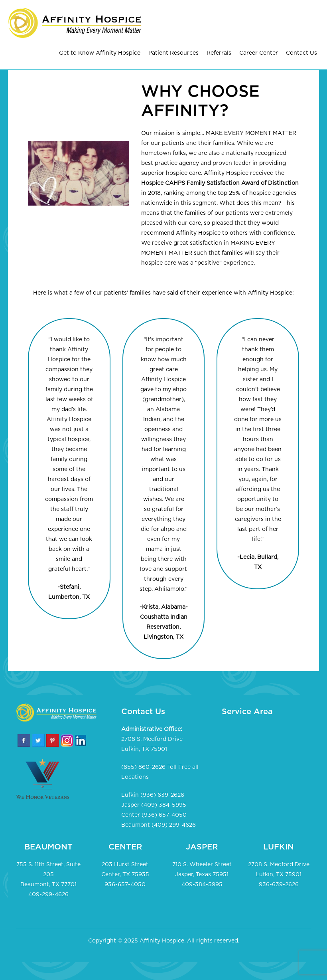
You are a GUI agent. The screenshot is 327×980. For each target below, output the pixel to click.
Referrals (219, 53)
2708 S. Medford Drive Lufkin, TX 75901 (152, 744)
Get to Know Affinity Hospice (100, 53)
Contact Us (301, 53)
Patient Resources (173, 53)
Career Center (259, 53)
